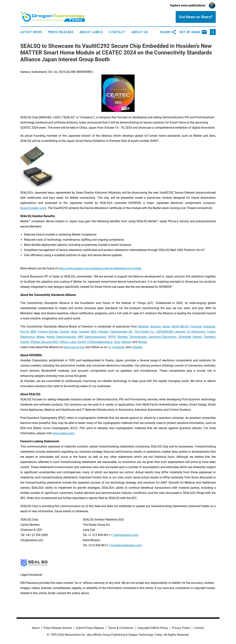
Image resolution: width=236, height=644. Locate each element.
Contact (117, 32)
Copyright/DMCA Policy (153, 628)
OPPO (112, 337)
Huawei (84, 332)
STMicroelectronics (100, 342)
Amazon (156, 327)
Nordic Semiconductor (61, 337)
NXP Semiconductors (92, 337)
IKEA (94, 332)
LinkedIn (137, 347)
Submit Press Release (90, 628)
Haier (74, 332)
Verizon (126, 342)
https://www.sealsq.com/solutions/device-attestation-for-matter (100, 268)
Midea (40, 337)
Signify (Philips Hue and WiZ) (39, 342)
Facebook (118, 347)
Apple (166, 327)
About (36, 628)
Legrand (180, 332)
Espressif (209, 327)
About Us (140, 32)
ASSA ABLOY (180, 327)
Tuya (117, 342)
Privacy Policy (181, 628)
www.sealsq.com (63, 433)
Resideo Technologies (132, 337)
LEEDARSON (164, 332)
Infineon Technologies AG (115, 332)
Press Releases (61, 32)
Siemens (210, 337)
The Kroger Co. (144, 332)
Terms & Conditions (121, 628)
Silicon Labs (68, 342)
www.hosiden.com (33, 208)
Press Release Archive (58, 628)
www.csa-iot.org (74, 347)
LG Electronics (196, 332)
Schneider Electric (190, 337)
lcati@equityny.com (126, 535)
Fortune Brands (48, 332)
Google (64, 332)
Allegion (143, 327)
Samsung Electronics (162, 337)
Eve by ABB (28, 332)
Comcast (196, 327)
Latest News (31, 32)
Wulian (142, 342)
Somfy (81, 342)
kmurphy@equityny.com (126, 545)
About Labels (91, 32)
